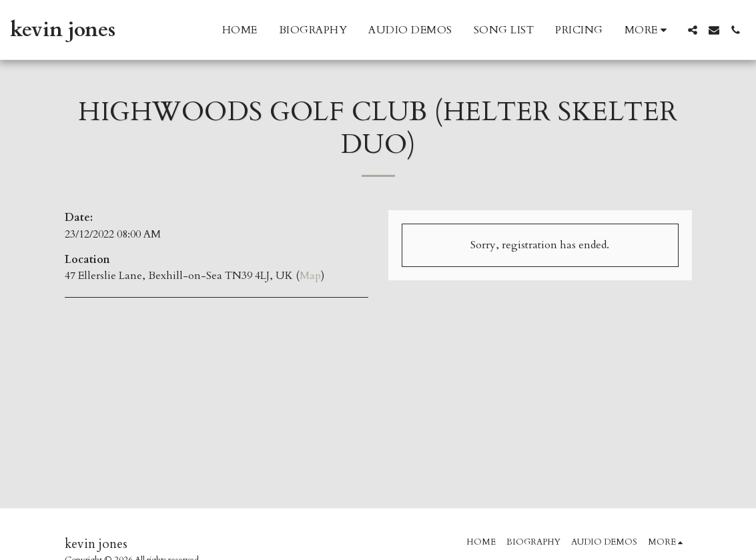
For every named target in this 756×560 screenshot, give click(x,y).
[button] (693, 30)
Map (310, 276)
